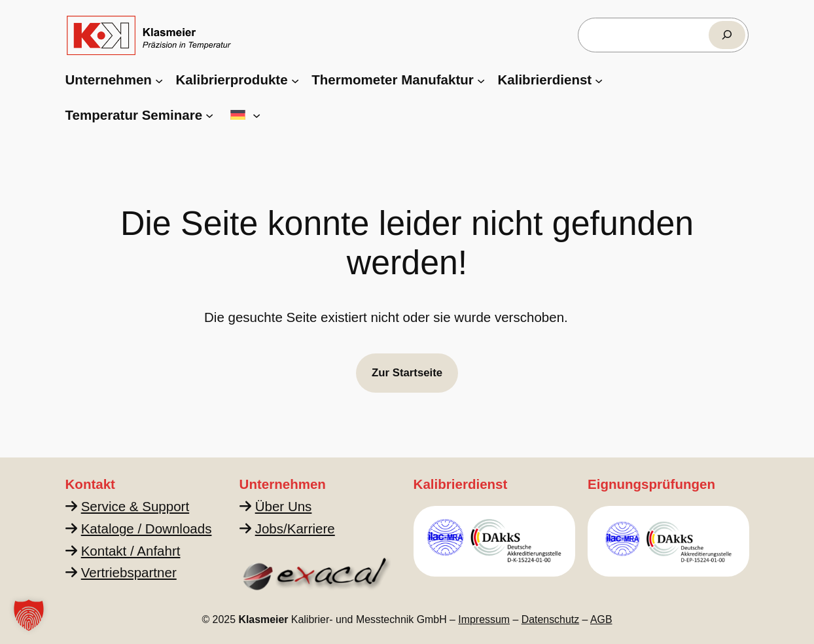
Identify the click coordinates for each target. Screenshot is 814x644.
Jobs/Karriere (294, 528)
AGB (601, 619)
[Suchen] (727, 35)
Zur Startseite (407, 373)
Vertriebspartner (128, 572)
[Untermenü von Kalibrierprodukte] (295, 80)
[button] (29, 615)
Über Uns (283, 506)
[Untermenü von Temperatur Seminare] (209, 115)
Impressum (484, 619)
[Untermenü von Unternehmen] (159, 80)
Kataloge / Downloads (146, 528)
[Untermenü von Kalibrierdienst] (599, 80)
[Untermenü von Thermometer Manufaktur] (481, 80)
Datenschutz (550, 619)
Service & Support (134, 506)
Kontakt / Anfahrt (130, 551)
